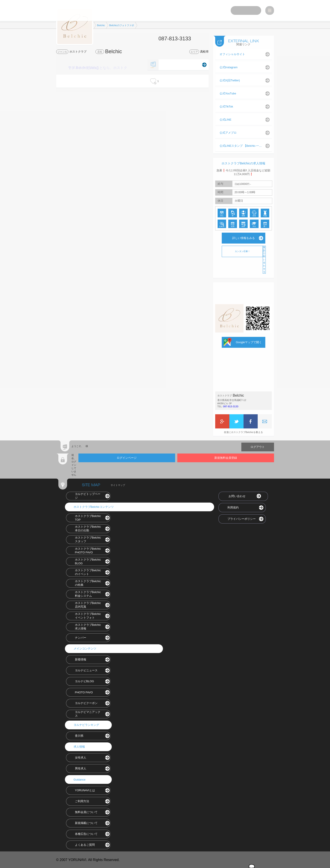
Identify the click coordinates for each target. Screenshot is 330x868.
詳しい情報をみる (244, 238)
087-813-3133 (231, 406)
